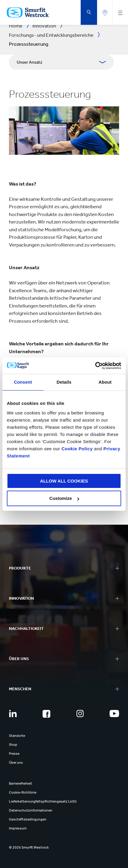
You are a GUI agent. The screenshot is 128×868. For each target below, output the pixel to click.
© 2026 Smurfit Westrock (29, 847)
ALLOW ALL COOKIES (64, 481)
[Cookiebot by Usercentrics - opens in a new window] (95, 366)
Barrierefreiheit (21, 783)
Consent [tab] (23, 382)
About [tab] (105, 382)
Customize (64, 498)
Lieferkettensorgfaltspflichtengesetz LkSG (43, 801)
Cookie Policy (77, 449)
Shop (13, 745)
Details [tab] (64, 382)
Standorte (17, 736)
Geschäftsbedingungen (28, 819)
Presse (14, 754)
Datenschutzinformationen (31, 810)
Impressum (18, 828)
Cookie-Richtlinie (23, 792)
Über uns (16, 763)
